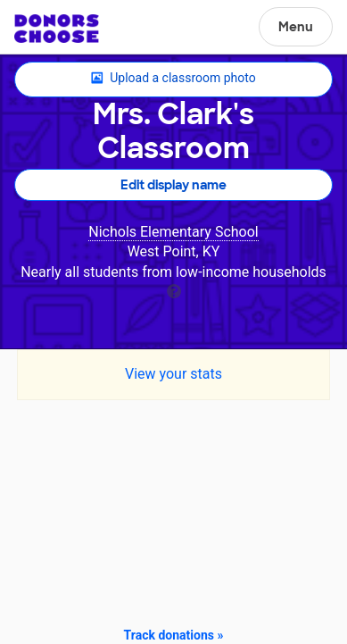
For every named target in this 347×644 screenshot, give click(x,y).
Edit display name (173, 185)
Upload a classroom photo (173, 79)
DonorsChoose (57, 29)
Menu (296, 27)
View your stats (173, 374)
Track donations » (174, 635)
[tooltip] (174, 290)
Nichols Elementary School (173, 232)
